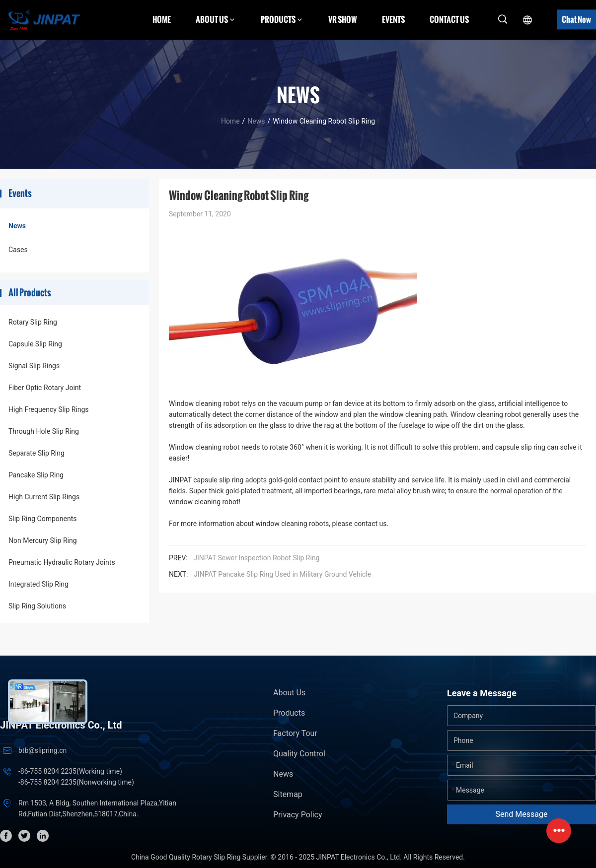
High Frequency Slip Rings (49, 409)
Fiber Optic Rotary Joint (45, 388)
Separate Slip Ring (37, 453)
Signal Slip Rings (34, 366)
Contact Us (449, 19)
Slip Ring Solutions (37, 606)
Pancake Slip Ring (36, 475)
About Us (289, 693)
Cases (18, 250)
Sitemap (288, 794)
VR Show (343, 19)
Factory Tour (295, 733)
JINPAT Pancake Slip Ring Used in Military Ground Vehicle (282, 574)
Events (393, 19)
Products (289, 713)
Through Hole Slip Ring (44, 431)
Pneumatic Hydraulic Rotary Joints (62, 562)
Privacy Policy (298, 815)
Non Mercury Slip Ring (43, 540)
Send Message (522, 814)
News (256, 121)
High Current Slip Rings (44, 497)
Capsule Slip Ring (35, 344)
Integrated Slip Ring (38, 584)
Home (162, 19)
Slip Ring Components (42, 519)
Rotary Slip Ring (33, 322)
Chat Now (576, 19)
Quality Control (299, 754)
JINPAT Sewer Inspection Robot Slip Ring (256, 558)
